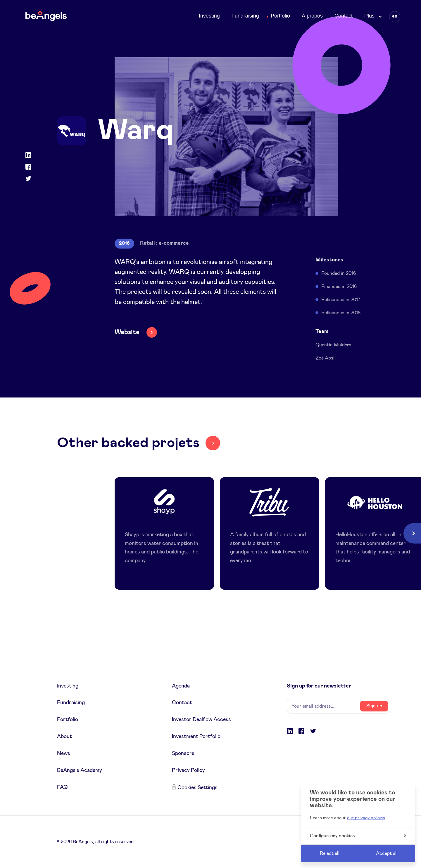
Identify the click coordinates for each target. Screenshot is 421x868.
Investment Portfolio (196, 737)
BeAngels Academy (80, 770)
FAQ (62, 787)
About (64, 737)
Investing (209, 16)
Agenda (181, 686)
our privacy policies (366, 818)
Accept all (387, 853)
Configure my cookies (358, 836)
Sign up (374, 706)
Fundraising (245, 16)
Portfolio (280, 16)
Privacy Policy (188, 770)
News (64, 754)
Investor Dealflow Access (201, 720)
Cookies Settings (197, 788)
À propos (312, 16)
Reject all (330, 853)
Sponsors (183, 754)
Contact (344, 16)
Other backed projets (128, 443)
